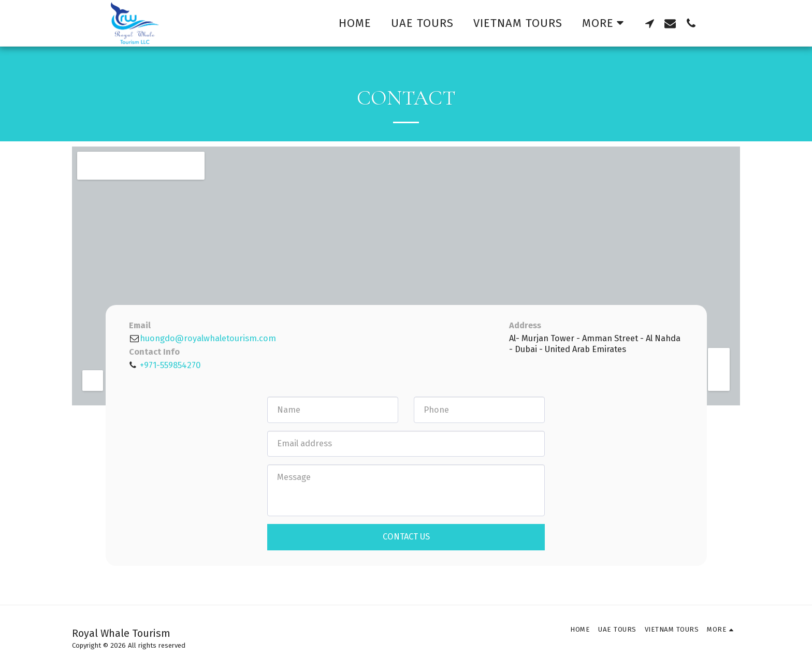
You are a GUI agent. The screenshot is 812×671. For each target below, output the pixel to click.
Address (525, 325)
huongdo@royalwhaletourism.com (202, 338)
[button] (649, 23)
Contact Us (406, 537)
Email (140, 325)
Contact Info (154, 352)
